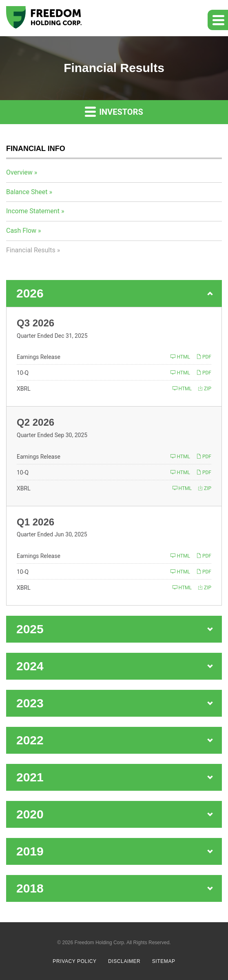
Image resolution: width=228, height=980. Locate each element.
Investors (114, 111)
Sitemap (164, 961)
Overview (19, 172)
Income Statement (33, 211)
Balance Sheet (27, 192)
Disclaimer (124, 961)
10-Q (23, 373)
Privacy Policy (74, 961)
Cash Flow (21, 231)
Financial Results (31, 250)
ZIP (205, 388)
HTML (180, 357)
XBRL (24, 389)
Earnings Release (39, 357)
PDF (204, 357)
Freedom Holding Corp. (100, 943)
